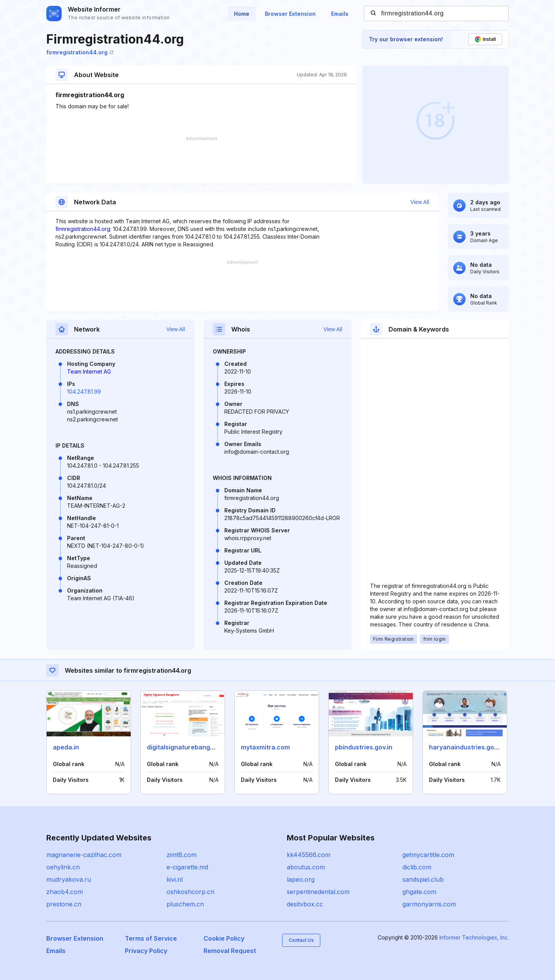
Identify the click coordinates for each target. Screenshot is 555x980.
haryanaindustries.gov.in (467, 747)
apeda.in (66, 747)
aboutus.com (306, 867)
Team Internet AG (89, 371)
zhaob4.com (65, 892)
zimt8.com (182, 855)
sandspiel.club (423, 879)
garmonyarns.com (429, 904)
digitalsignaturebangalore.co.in (194, 747)
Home (242, 14)
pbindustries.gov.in (364, 747)
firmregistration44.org (80, 52)
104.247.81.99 (84, 391)
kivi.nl (175, 879)
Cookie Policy (224, 938)
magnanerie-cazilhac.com (84, 855)
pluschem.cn (185, 904)
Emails (340, 14)
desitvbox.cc (305, 904)
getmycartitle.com (428, 855)
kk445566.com (309, 855)
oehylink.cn (63, 867)
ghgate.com (419, 892)
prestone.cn (64, 904)
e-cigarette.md (187, 867)
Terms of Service (151, 938)
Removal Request (230, 951)
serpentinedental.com (318, 892)
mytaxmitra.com (265, 747)
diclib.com (417, 867)
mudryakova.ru (69, 879)
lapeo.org (301, 879)
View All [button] (420, 202)
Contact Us (301, 940)
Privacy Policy (146, 951)
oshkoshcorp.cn (190, 892)
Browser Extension (290, 14)
